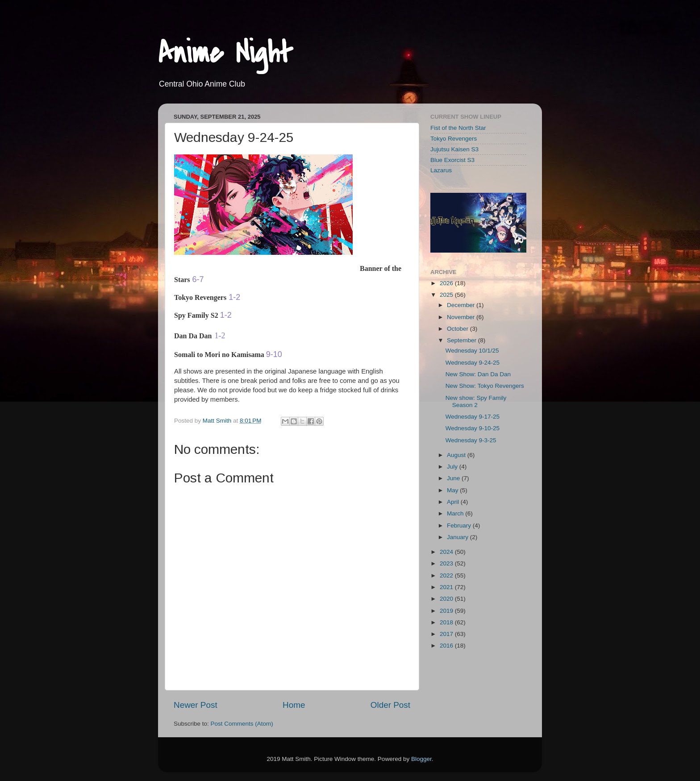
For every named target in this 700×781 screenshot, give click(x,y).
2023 (447, 563)
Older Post (390, 705)
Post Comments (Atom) (242, 724)
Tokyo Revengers (454, 139)
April (454, 502)
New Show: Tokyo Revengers (485, 386)
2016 (447, 646)
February (460, 526)
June (454, 478)
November (462, 317)
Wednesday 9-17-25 (473, 417)
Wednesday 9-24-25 (473, 363)
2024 (447, 552)
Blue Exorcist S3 (452, 160)
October (458, 329)
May (453, 490)
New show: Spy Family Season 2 (476, 401)
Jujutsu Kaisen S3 (454, 149)
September (462, 340)
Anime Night (225, 53)
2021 (447, 587)
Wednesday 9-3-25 (471, 440)
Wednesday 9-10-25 (473, 428)
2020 (447, 599)
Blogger (421, 759)
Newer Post (196, 705)
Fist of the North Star (458, 128)
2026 (447, 283)
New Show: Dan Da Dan (478, 374)
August (457, 455)
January (458, 537)
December (462, 305)
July (453, 467)
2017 (447, 634)
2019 (447, 611)
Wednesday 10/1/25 (472, 351)
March (456, 513)
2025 (447, 295)
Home (294, 705)
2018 (447, 622)
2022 (447, 575)
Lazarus (441, 170)
